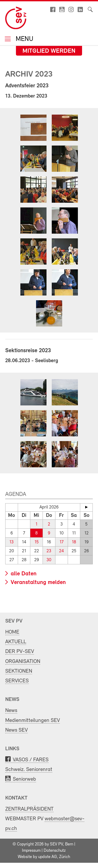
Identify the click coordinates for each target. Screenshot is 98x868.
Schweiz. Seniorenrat (29, 770)
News (11, 711)
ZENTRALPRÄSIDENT (29, 809)
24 (61, 551)
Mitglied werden (49, 51)
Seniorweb (24, 779)
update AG (48, 857)
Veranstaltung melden (38, 583)
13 (11, 542)
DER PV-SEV (20, 652)
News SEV (16, 730)
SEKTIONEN (19, 671)
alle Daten (23, 574)
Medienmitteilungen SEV (33, 720)
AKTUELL (16, 642)
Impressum (31, 851)
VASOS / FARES (31, 760)
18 (74, 542)
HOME (12, 632)
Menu (24, 39)
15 (37, 542)
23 (49, 551)
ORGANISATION (23, 661)
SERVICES (17, 681)
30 (49, 560)
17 (62, 542)
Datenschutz (55, 851)
